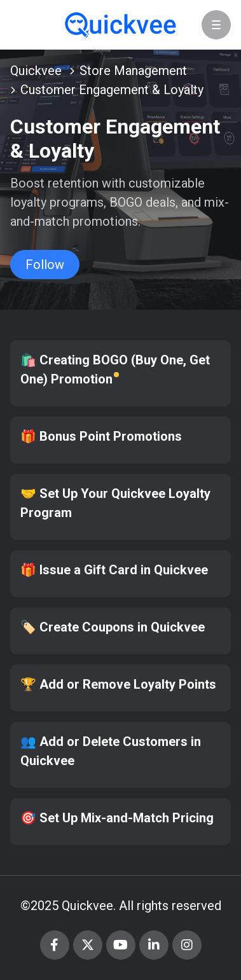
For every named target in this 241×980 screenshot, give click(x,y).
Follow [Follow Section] (45, 265)
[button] (216, 25)
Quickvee (36, 71)
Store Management (133, 71)
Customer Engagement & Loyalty (112, 90)
